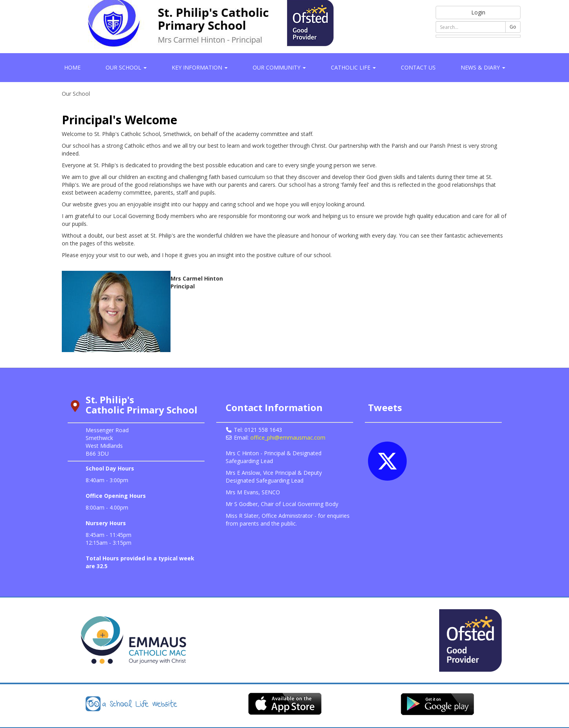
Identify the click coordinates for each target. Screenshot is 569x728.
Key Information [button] (200, 67)
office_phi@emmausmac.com (288, 437)
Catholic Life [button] (353, 67)
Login (478, 12)
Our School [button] (126, 67)
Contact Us (418, 67)
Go (513, 27)
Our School (76, 94)
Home (72, 67)
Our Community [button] (279, 67)
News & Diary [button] (483, 67)
